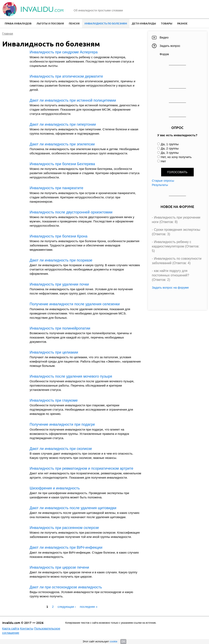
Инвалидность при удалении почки (59, 284)
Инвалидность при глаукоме (54, 400)
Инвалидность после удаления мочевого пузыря (71, 376)
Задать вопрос (170, 46)
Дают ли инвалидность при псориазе (61, 260)
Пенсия (74, 23)
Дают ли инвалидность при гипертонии (63, 124)
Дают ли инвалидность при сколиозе (61, 449)
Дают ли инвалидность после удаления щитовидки (73, 508)
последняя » (89, 607)
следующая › (67, 607)
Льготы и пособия (50, 23)
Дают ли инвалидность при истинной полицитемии (73, 100)
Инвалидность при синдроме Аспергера (64, 52)
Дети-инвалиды (144, 23)
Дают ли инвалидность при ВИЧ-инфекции (66, 547)
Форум (164, 54)
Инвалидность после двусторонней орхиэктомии (71, 212)
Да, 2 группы (170, 148)
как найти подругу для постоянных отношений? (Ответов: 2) (171, 275)
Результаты (160, 185)
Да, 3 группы (170, 153)
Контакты (27, 628)
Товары (167, 23)
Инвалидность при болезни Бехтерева (62, 164)
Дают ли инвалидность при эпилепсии (62, 144)
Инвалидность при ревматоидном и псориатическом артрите (82, 468)
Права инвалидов (18, 23)
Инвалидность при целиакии (54, 352)
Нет (163, 161)
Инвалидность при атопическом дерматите (66, 76)
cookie (113, 641)
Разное (182, 23)
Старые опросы (163, 181)
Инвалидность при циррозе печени (59, 567)
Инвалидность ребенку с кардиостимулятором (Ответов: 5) (176, 246)
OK (123, 642)
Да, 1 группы (170, 144)
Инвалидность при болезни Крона (59, 236)
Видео (164, 37)
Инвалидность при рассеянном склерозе (64, 528)
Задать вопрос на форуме (170, 287)
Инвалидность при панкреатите (57, 188)
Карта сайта (11, 628)
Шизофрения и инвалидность (55, 488)
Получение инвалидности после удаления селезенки (75, 304)
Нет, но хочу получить (176, 157)
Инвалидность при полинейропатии (60, 328)
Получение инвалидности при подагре (62, 424)
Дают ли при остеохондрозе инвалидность (66, 587)
